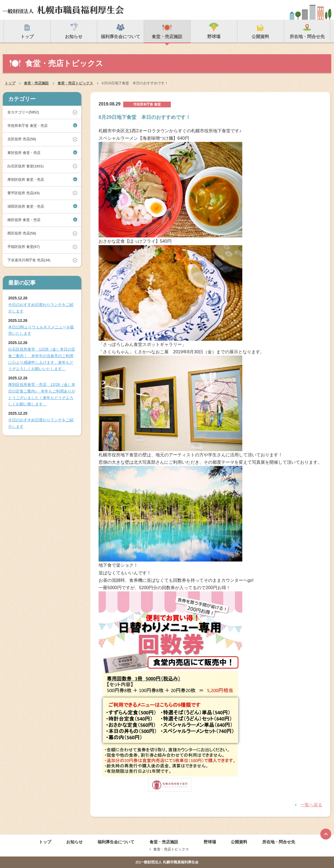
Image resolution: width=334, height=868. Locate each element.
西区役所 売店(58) (22, 233)
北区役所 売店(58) (22, 139)
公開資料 (239, 842)
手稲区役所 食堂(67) (24, 247)
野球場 (210, 842)
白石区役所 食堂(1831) (25, 166)
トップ (10, 83)
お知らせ (74, 842)
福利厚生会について (116, 842)
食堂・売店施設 (36, 83)
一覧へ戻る (311, 805)
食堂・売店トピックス (75, 83)
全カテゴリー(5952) (23, 112)
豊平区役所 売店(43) (24, 193)
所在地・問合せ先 (279, 842)
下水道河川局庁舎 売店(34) (29, 260)
